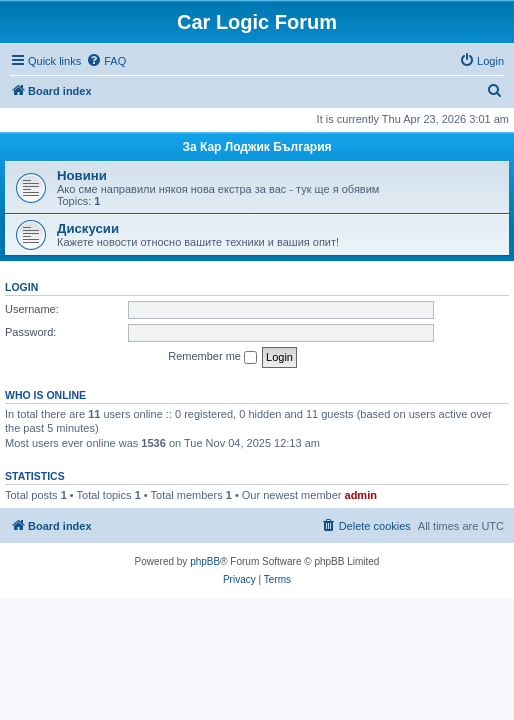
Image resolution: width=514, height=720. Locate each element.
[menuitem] (106, 61)
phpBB (205, 561)
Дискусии (88, 228)
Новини (82, 175)
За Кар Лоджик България (256, 147)
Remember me (212, 357)
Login (21, 287)
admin (361, 495)
